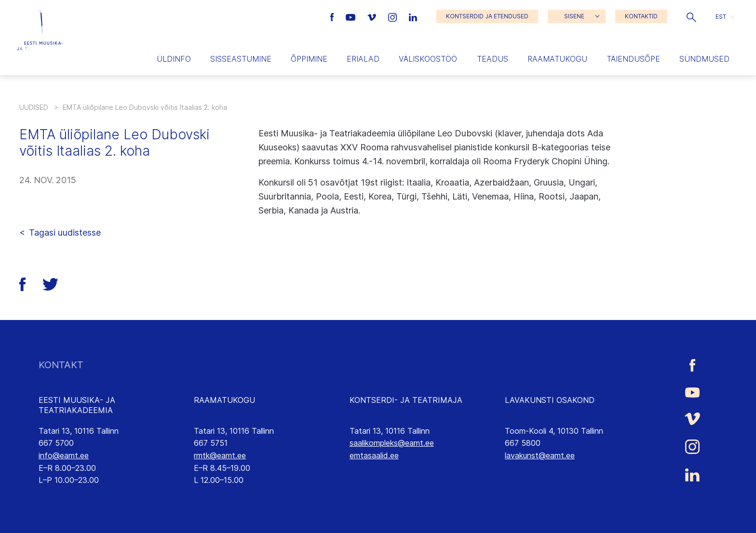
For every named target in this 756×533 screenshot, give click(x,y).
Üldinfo (174, 59)
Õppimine (309, 59)
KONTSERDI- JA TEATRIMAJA (406, 400)
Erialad (363, 59)
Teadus (493, 59)
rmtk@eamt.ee (220, 455)
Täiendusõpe (633, 59)
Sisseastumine (241, 59)
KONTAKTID (641, 16)
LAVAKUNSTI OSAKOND (550, 400)
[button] (691, 16)
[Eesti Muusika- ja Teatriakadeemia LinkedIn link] (413, 16)
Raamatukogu (557, 59)
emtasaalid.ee (374, 455)
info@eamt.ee (64, 455)
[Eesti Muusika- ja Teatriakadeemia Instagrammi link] (394, 16)
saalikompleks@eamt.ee (392, 443)
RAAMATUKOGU (224, 400)
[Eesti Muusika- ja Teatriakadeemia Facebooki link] (333, 16)
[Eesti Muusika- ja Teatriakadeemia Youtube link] (352, 16)
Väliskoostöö (428, 59)
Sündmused (704, 59)
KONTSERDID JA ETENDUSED (487, 16)
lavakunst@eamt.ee (540, 455)
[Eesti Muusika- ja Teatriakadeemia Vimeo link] (373, 16)
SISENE (574, 16)
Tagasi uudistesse (65, 233)
